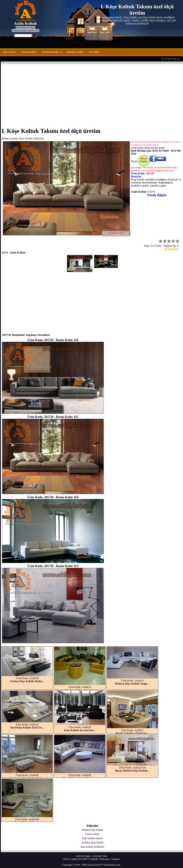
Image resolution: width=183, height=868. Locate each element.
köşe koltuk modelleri (92, 847)
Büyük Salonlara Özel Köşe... (132, 733)
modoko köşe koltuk (92, 842)
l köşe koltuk (92, 834)
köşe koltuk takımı (92, 838)
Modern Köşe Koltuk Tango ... (132, 684)
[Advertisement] (92, 94)
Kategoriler (50, 52)
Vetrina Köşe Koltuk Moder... (27, 681)
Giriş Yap (176, 59)
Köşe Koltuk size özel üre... (80, 730)
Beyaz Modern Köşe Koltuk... (132, 771)
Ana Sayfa (9, 52)
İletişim (94, 52)
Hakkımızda (29, 52)
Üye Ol (164, 59)
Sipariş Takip (75, 52)
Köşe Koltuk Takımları (31, 138)
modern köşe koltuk (92, 830)
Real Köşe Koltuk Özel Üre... (27, 728)
